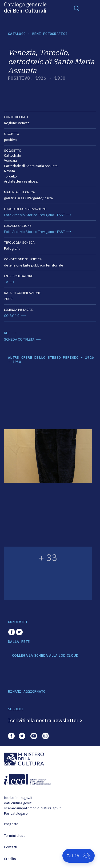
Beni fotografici (50, 34)
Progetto (11, 824)
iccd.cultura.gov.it (18, 798)
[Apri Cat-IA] (79, 856)
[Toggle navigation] (77, 8)
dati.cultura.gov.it (18, 803)
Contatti (11, 847)
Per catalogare (16, 814)
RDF (7, 333)
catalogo (17, 34)
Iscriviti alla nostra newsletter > (45, 720)
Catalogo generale (25, 7)
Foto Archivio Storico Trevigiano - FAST (34, 215)
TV (6, 282)
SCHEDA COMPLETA (19, 339)
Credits (10, 859)
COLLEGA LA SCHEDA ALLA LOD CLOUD (45, 656)
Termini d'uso (15, 836)
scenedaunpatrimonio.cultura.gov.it (32, 808)
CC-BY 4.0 (12, 316)
